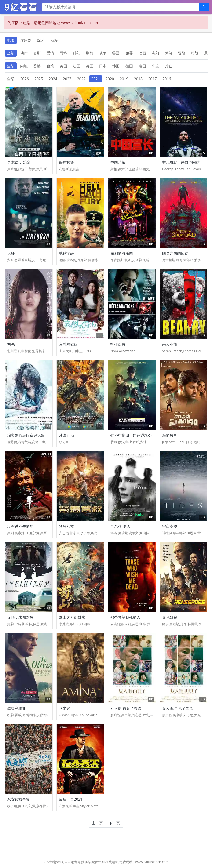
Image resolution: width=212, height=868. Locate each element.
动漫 (54, 40)
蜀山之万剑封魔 (72, 617)
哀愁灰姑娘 (68, 344)
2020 (110, 79)
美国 (63, 66)
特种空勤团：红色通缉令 (131, 435)
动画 (142, 53)
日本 (103, 66)
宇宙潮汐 (170, 526)
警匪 (116, 53)
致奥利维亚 (17, 708)
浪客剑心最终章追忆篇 (26, 435)
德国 (129, 66)
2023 (67, 79)
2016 (167, 79)
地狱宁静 (66, 253)
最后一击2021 (71, 799)
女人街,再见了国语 (178, 708)
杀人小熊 (170, 344)
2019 (124, 79)
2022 (81, 79)
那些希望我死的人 (125, 617)
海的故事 (170, 435)
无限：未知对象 (20, 617)
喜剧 (37, 53)
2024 (53, 79)
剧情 (90, 53)
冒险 (182, 53)
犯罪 (129, 53)
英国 (90, 66)
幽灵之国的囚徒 (175, 253)
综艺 (41, 40)
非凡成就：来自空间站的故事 (186, 162)
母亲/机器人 (121, 526)
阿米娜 (65, 708)
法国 (77, 66)
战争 (103, 53)
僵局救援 (66, 162)
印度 (155, 66)
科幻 (77, 53)
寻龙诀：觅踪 (18, 162)
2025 (39, 79)
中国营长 (118, 162)
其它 (168, 66)
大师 (11, 253)
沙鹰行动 (66, 435)
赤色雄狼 (170, 617)
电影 (11, 40)
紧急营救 (66, 526)
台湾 (50, 66)
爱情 (50, 53)
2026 (24, 79)
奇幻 (155, 53)
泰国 (142, 66)
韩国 (116, 66)
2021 (96, 79)
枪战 (195, 53)
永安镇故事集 (18, 799)
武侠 (168, 53)
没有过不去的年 (20, 526)
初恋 (11, 344)
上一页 (97, 823)
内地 (24, 66)
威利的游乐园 (122, 253)
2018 (138, 79)
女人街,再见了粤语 (126, 708)
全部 (11, 53)
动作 (24, 53)
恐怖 (63, 53)
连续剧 (26, 40)
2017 (152, 79)
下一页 (114, 823)
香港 (37, 66)
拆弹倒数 (118, 344)
